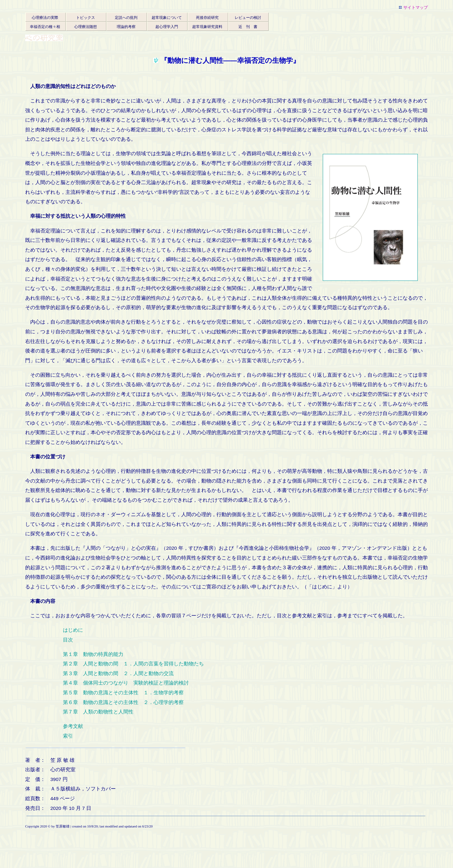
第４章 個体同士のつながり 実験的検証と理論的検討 (126, 683)
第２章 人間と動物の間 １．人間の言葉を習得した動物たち (133, 664)
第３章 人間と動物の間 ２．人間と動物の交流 (118, 673)
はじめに (73, 630)
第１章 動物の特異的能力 (93, 654)
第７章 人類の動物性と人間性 (98, 712)
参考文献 (73, 726)
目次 (68, 640)
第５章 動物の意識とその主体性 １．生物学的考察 (123, 693)
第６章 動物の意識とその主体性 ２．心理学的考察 (123, 702)
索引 (68, 736)
